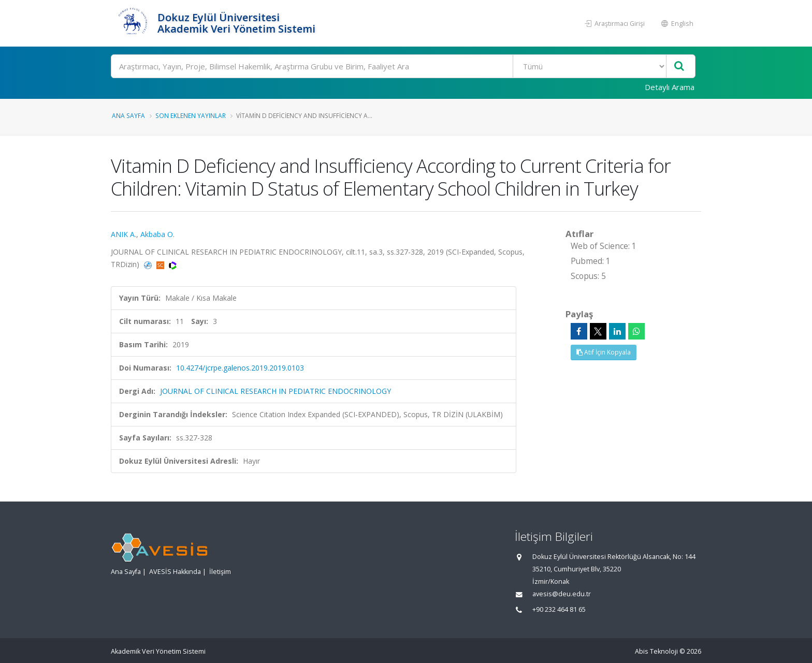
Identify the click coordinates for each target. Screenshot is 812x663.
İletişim (220, 572)
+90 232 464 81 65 (559, 609)
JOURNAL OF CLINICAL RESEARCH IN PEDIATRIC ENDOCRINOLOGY (275, 391)
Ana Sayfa (128, 115)
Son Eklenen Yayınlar (191, 115)
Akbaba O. (157, 234)
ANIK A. (124, 234)
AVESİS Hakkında (175, 572)
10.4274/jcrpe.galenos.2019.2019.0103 (240, 368)
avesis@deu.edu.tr (562, 594)
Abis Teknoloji (656, 651)
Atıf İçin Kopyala (604, 352)
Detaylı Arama (670, 87)
